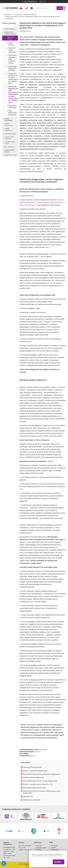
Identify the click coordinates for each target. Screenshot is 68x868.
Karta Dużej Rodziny (10, 134)
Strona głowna (7, 15)
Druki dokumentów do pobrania (10, 113)
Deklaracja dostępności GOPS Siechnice (41, 847)
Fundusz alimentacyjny (8, 120)
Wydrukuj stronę (25, 31)
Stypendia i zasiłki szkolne (9, 143)
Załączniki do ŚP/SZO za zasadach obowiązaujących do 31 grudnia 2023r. (41, 792)
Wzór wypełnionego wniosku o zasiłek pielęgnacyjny (39, 781)
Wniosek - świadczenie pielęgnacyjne (34, 771)
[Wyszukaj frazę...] (46, 8)
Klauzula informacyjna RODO (31, 767)
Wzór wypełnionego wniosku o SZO (33, 788)
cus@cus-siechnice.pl (25, 849)
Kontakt (53, 847)
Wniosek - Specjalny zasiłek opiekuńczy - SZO (37, 784)
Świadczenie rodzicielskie (10, 107)
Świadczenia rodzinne (30, 15)
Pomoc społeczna (9, 29)
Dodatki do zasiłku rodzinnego (10, 50)
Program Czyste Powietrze (9, 138)
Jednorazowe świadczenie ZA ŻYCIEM (10, 68)
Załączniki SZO (27, 797)
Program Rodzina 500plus (9, 151)
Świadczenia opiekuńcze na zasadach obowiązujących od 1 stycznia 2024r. (10, 79)
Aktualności (54, 845)
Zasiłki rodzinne (10, 44)
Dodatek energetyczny (8, 130)
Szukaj (60, 8)
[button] (59, 862)
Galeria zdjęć (55, 849)
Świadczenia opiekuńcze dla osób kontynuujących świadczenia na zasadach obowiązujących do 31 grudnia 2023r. (10, 95)
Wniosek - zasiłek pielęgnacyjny (32, 778)
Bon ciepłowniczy (9, 147)
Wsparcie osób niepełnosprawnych (10, 33)
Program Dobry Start (10, 155)
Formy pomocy (18, 15)
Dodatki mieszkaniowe (8, 125)
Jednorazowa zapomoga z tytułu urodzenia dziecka (10, 59)
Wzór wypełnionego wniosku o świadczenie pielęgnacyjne (41, 774)
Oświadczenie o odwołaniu (31, 800)
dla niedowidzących (29, 1)
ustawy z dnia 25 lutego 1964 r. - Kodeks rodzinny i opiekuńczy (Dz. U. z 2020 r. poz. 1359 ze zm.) (42, 202)
